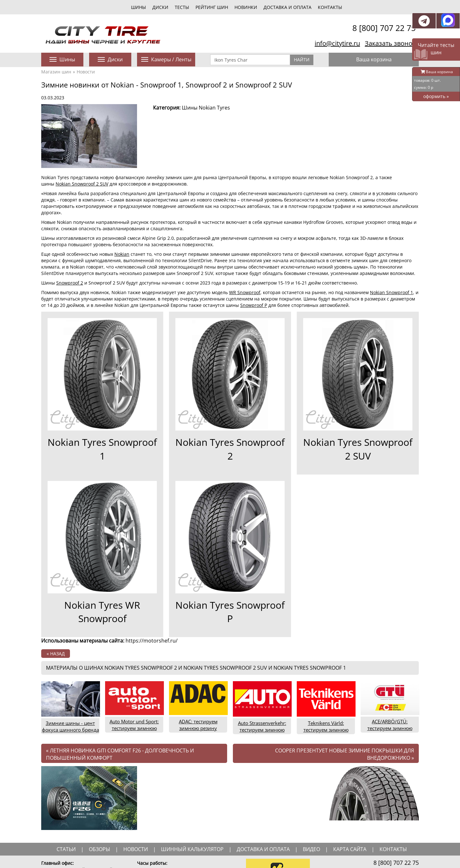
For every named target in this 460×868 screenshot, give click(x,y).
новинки (246, 7)
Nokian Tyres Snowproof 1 (102, 449)
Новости (86, 72)
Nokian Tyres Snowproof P (230, 612)
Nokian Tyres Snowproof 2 (230, 449)
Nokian (122, 254)
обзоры (100, 849)
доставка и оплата (263, 849)
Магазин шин (56, 72)
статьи (66, 849)
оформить (436, 96)
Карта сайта (350, 849)
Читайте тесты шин (436, 49)
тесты (182, 7)
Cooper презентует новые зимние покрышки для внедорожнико (345, 754)
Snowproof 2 (70, 283)
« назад (56, 654)
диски (160, 7)
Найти (302, 60)
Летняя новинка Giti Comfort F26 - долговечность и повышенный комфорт (120, 754)
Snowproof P (254, 305)
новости (136, 849)
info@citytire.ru (337, 43)
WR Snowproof (245, 292)
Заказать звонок (390, 43)
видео (311, 849)
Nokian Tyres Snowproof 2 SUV (358, 449)
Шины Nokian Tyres (206, 108)
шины (138, 7)
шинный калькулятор (192, 849)
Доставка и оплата (287, 7)
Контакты (330, 7)
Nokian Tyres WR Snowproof (102, 612)
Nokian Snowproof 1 (391, 292)
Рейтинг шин (212, 7)
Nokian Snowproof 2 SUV (82, 184)
